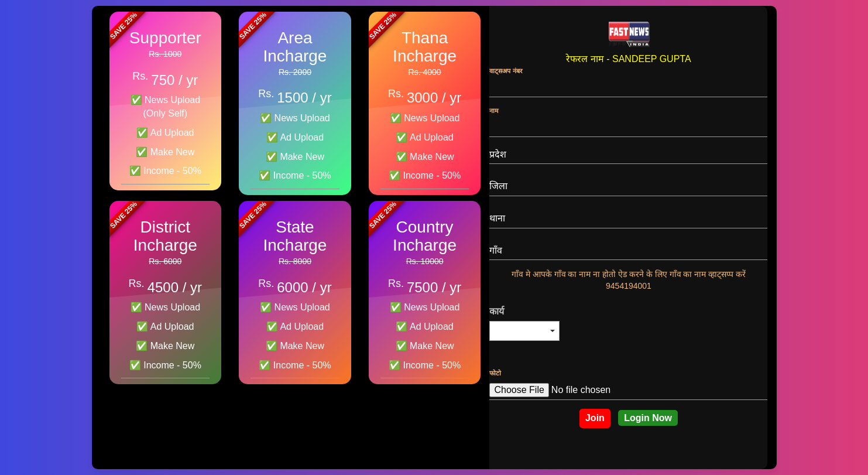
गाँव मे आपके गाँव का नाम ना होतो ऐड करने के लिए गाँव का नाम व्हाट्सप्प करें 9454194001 (629, 280)
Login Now (648, 418)
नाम (494, 111)
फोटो (495, 373)
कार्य (497, 311)
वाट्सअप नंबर (506, 71)
